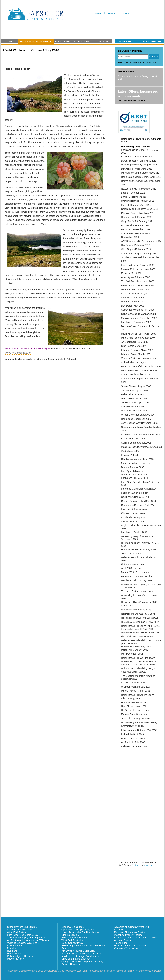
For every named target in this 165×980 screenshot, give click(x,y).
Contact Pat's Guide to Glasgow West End (65, 971)
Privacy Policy (114, 971)
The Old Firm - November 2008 (138, 281)
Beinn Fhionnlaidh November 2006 (140, 370)
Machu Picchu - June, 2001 (136, 691)
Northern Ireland (130, 614)
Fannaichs (127, 478)
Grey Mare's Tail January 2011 (137, 221)
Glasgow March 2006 (132, 407)
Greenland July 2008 (133, 298)
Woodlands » (14, 953)
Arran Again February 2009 (136, 277)
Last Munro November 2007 (136, 322)
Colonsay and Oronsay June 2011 (140, 209)
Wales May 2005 (130, 451)
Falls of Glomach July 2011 (136, 205)
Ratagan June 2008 (132, 302)
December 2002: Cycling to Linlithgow (141, 584)
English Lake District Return (136, 525)
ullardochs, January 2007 (136, 362)
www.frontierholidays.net (18, 353)
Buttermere (127, 156)
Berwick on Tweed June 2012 (137, 169)
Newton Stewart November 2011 (139, 189)
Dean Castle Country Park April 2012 (141, 177)
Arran (124, 738)
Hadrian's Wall (129, 580)
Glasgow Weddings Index (128, 948)
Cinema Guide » (70, 935)
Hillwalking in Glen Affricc (135, 595)
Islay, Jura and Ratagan (134, 730)
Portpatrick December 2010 (136, 225)
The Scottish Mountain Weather (138, 676)
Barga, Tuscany (129, 161)
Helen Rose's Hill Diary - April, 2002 (140, 626)
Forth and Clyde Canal (133, 150)
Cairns (125, 521)
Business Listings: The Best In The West (136, 938)
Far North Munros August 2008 (138, 293)
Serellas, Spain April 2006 (135, 402)
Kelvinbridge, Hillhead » (20, 956)
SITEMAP (126, 13)
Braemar (140, 622)
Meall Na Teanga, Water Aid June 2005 (142, 447)
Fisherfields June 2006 (133, 394)
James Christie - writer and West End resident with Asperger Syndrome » (81, 955)
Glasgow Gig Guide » (73, 927)
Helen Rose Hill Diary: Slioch (136, 557)
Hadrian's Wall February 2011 (137, 217)
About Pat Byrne (97, 971)
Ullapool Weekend (131, 687)
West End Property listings (128, 935)
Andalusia (126, 683)
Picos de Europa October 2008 (138, 285)
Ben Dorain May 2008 (133, 306)
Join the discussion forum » (132, 100)
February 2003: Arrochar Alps (137, 576)
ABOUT (98, 13)
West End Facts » (17, 932)
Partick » (12, 948)
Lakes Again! (128, 509)
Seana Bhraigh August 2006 (136, 386)
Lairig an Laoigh (130, 493)
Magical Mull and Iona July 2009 (138, 269)
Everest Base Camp (132, 714)
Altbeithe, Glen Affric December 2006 (141, 366)
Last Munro (127, 532)
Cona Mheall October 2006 (135, 374)
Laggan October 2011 (133, 193)
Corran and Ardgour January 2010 (139, 253)
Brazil (139, 618)
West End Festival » (72, 940)
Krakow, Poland (129, 455)
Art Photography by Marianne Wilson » (28, 940)
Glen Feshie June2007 (133, 346)
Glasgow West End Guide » (22, 927)
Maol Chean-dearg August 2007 (138, 338)
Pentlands (126, 517)
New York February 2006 (134, 411)
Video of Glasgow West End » (23, 943)
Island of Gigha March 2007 (136, 354)
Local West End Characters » (23, 935)
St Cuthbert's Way (131, 718)
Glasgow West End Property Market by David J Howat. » (82, 963)
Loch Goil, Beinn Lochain (134, 482)
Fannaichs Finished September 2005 (141, 435)
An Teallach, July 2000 (133, 742)
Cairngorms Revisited (133, 505)
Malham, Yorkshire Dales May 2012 (140, 173)
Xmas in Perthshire (131, 358)
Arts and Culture (123, 940)
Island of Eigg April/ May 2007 (137, 350)
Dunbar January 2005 (133, 467)
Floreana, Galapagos (132, 489)
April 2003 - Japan (131, 568)
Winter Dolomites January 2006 (138, 415)
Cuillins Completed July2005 (136, 443)
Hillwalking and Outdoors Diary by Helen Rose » (83, 947)
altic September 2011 (135, 197)
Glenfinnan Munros (131, 459)
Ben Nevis (127, 610)
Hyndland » (13, 951)
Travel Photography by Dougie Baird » (28, 938)
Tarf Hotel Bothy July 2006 (135, 390)
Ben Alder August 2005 (133, 439)
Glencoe (126, 513)
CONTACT (112, 13)
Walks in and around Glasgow (130, 946)
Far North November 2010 (135, 229)
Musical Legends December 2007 (139, 318)
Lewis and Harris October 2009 (138, 265)
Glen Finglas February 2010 (136, 249)
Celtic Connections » (73, 943)
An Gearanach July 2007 (135, 342)
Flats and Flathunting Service (130, 932)
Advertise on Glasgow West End (131, 927)
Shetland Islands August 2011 (138, 201)
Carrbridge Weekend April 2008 (138, 310)
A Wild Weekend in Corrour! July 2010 (141, 241)
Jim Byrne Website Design (148, 971)
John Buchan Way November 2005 (140, 423)
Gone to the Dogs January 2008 (138, 314)
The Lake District (130, 591)
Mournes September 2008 (135, 289)
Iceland (125, 734)
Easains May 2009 (131, 273)
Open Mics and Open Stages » (78, 929)
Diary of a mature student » (76, 959)
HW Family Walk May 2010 (136, 245)
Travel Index (121, 943)
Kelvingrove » (15, 946)
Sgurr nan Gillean (130, 497)
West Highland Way (132, 165)
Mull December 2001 (132, 654)
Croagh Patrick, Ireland (133, 501)
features (136, 865)
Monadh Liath (128, 463)
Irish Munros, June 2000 (134, 746)
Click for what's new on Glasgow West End (137, 78)
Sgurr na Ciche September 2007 (139, 334)
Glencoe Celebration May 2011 (138, 213)
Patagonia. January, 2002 (135, 650)
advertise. (149, 865)
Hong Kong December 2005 (136, 419)
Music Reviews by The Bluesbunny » (81, 932)
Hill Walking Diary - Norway (136, 543)
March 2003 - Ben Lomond (135, 572)
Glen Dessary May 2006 (134, 398)
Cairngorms (127, 564)
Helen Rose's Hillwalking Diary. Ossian (142, 640)
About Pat (119, 929)
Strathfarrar (145, 536)
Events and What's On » (74, 938)
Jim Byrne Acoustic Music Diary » (79, 951)
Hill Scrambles (129, 710)
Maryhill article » (16, 959)
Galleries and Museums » (21, 929)
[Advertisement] (134, 797)
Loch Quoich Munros (132, 471)
